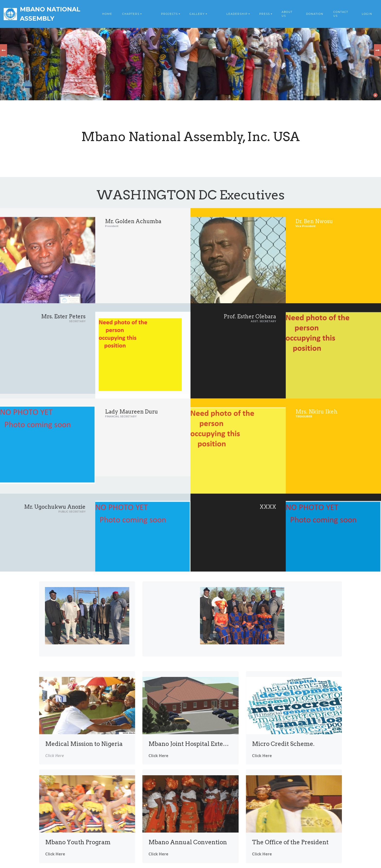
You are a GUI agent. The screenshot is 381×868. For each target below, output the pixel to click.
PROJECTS (169, 14)
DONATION (315, 14)
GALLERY (197, 14)
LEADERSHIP (237, 14)
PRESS (265, 14)
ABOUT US (287, 14)
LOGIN (367, 14)
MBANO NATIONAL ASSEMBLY (50, 14)
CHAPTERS (131, 14)
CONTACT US (341, 14)
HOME (107, 14)
